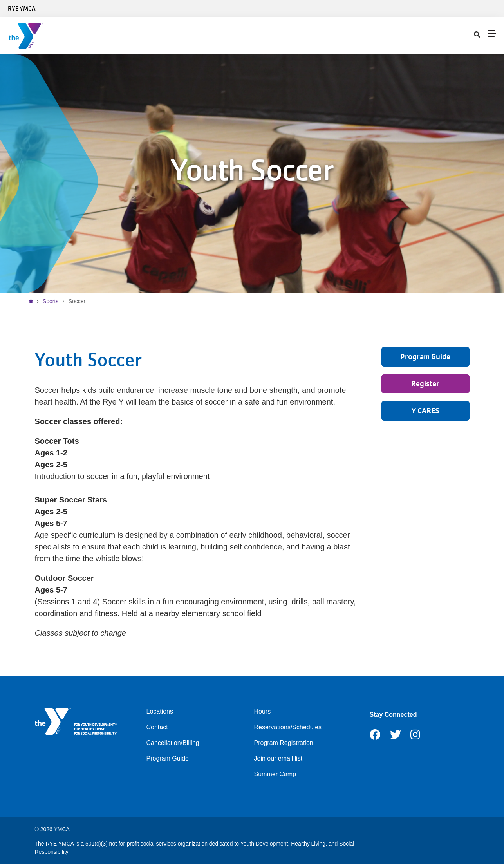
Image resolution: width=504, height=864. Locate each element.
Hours (263, 711)
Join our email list (278, 758)
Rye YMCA (22, 9)
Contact (157, 727)
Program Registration (284, 743)
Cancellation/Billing (173, 743)
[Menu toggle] (492, 33)
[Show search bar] (477, 35)
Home (33, 301)
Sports (51, 301)
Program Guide (168, 758)
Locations (160, 711)
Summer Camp (275, 774)
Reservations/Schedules (288, 727)
